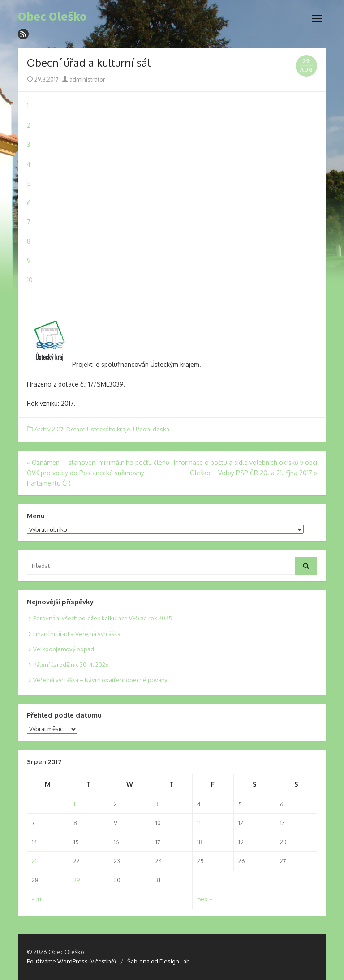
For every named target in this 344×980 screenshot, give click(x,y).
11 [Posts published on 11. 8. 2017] (199, 823)
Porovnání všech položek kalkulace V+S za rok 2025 (103, 618)
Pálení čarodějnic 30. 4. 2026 (71, 665)
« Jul (37, 899)
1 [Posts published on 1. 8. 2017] (74, 804)
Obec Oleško (52, 17)
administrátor (84, 79)
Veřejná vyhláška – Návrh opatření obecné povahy (100, 680)
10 (30, 280)
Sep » (204, 899)
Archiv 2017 (49, 429)
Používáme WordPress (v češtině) (71, 961)
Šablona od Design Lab (159, 961)
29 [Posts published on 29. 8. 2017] (77, 880)
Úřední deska (151, 429)
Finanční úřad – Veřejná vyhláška (77, 634)
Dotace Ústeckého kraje (98, 429)
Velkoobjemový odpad (64, 649)
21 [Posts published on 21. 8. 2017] (34, 861)
